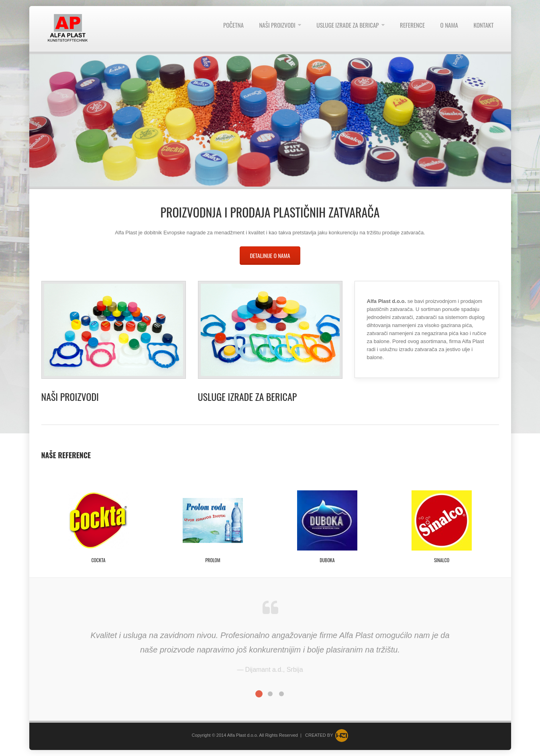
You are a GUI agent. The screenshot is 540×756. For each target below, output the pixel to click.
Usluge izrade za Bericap (248, 396)
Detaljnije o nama (270, 255)
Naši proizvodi (70, 396)
